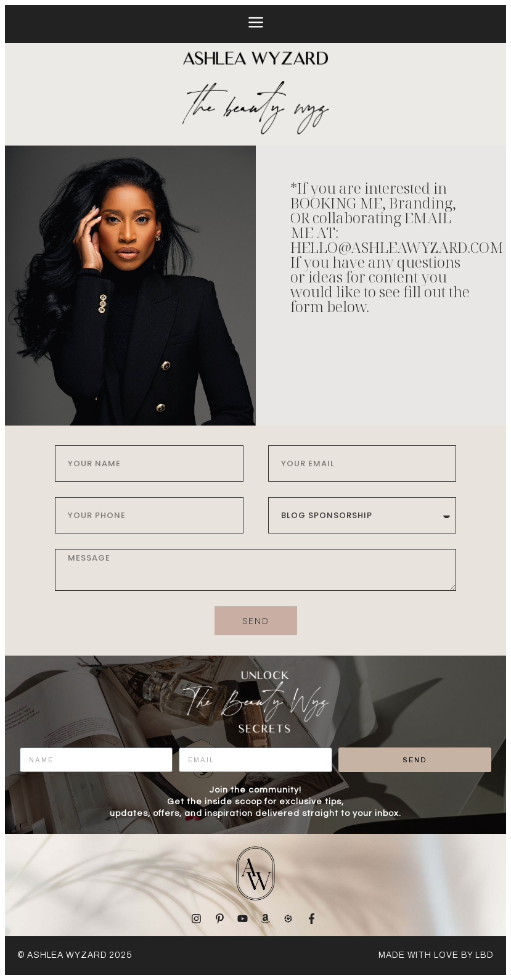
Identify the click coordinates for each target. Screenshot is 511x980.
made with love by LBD (436, 955)
